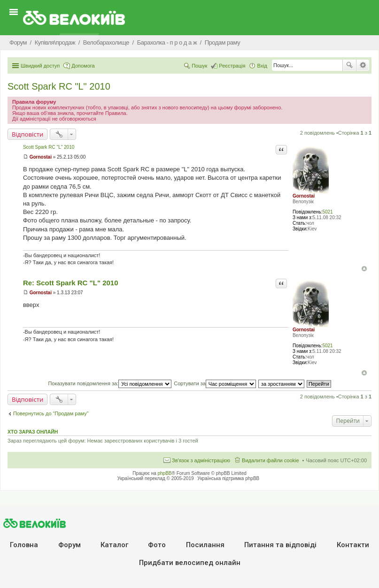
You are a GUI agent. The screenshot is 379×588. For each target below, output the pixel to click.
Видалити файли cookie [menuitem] (271, 460)
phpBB (165, 473)
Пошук (349, 65)
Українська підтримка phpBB (228, 478)
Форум (70, 545)
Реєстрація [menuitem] (232, 66)
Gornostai (304, 196)
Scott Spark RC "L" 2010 (59, 86)
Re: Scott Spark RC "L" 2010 (71, 283)
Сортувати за (215, 383)
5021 (327, 212)
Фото (157, 545)
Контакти (353, 545)
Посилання (205, 545)
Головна (24, 545)
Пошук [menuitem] (199, 66)
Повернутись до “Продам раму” (51, 413)
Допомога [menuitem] (83, 66)
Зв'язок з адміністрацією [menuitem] (201, 460)
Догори (364, 269)
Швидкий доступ (40, 66)
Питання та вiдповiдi (280, 545)
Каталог (114, 545)
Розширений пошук (363, 65)
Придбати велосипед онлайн (190, 563)
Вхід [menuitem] (262, 66)
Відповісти (27, 134)
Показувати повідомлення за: (110, 383)
